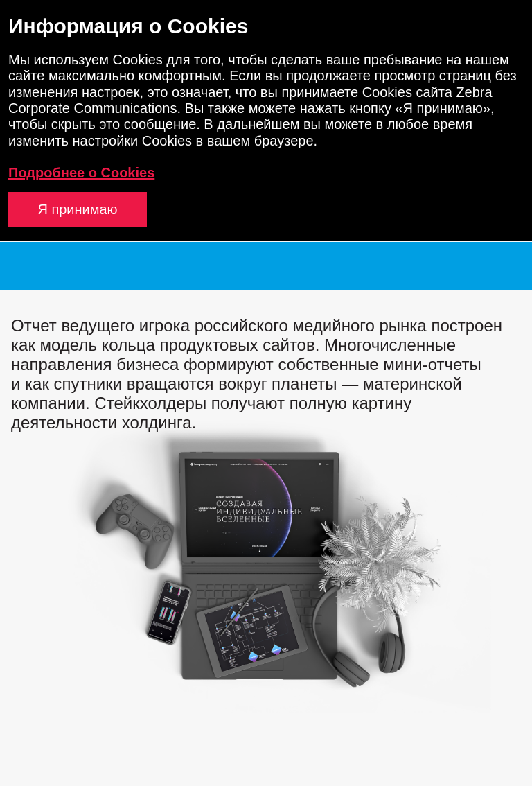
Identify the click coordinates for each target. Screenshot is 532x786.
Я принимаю (77, 209)
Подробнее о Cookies (81, 173)
